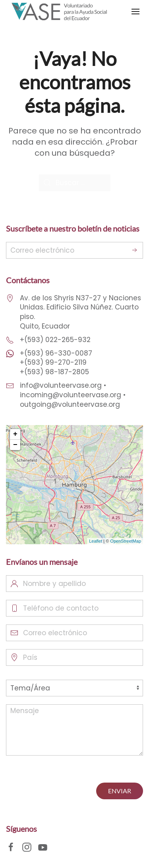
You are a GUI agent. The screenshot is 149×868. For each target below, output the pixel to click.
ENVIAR (120, 791)
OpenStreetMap (126, 541)
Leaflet (96, 541)
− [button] (15, 445)
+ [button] (15, 434)
